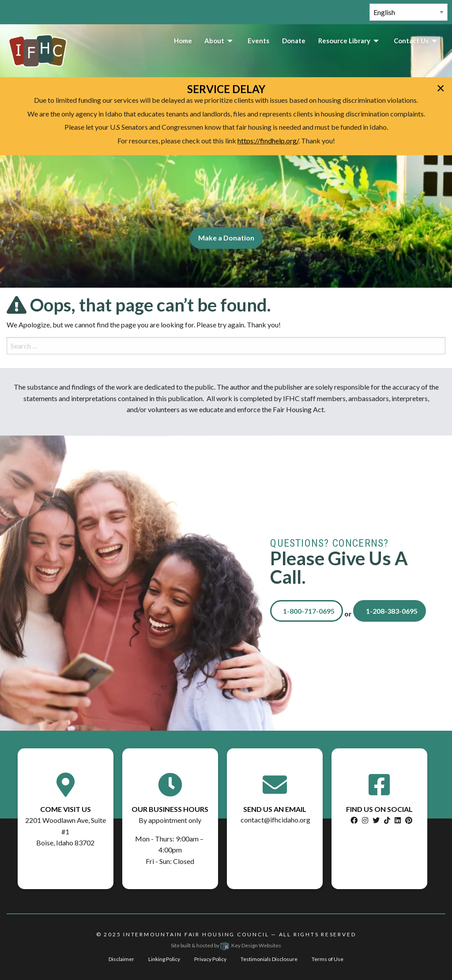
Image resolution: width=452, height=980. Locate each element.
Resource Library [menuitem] (344, 41)
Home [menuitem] (183, 41)
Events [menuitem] (258, 41)
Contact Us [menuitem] (411, 41)
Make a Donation (226, 238)
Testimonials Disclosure (269, 959)
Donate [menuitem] (294, 41)
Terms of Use (328, 959)
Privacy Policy (210, 959)
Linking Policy (164, 959)
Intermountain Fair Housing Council (196, 934)
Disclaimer (121, 959)
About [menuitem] (214, 41)
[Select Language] (409, 12)
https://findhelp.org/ (268, 141)
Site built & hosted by (226, 945)
